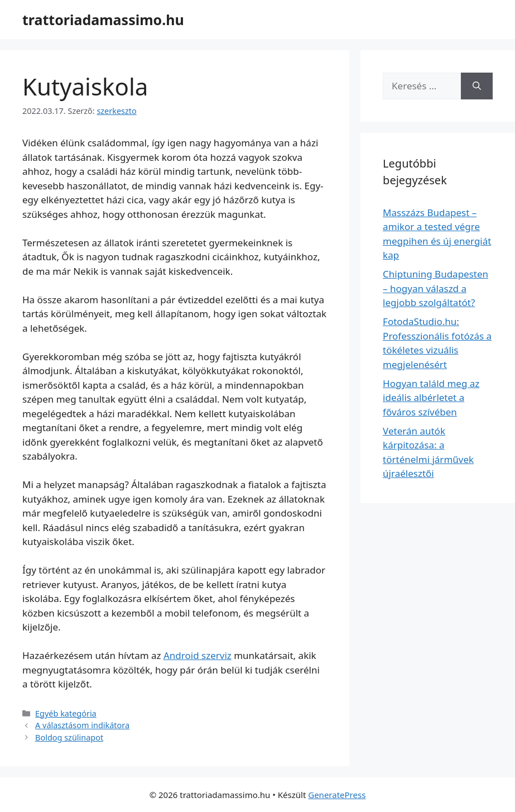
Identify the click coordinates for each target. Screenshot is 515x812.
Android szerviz (198, 655)
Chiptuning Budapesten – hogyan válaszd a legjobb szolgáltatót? (435, 288)
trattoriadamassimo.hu (103, 20)
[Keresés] (477, 86)
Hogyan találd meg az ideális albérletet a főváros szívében (431, 398)
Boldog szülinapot (69, 737)
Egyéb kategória (66, 713)
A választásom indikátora (82, 725)
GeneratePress (337, 795)
